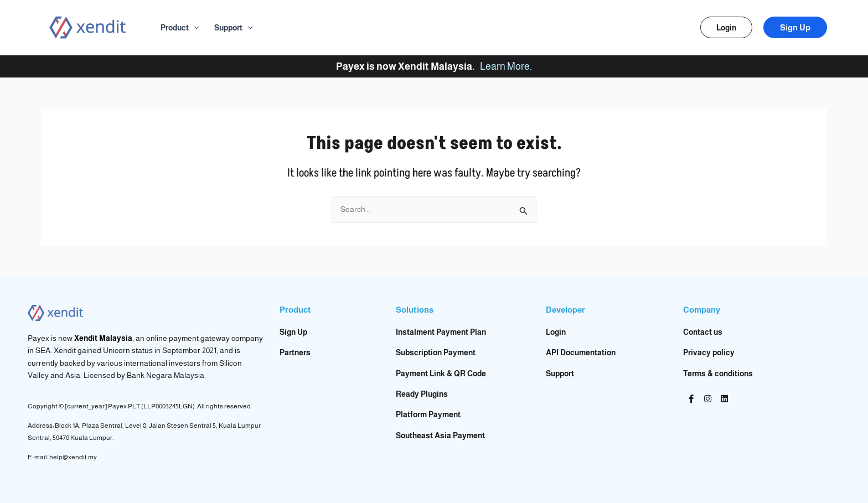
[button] (726, 27)
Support (233, 28)
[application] (194, 28)
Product (180, 28)
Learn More (505, 66)
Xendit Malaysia (103, 338)
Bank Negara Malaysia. (166, 375)
